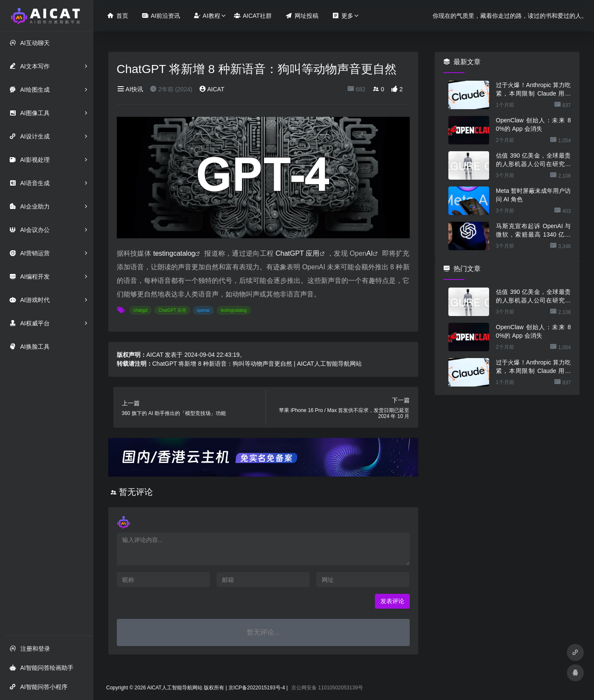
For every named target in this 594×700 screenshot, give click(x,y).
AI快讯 (130, 89)
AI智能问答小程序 (38, 687)
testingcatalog (174, 253)
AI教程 (207, 16)
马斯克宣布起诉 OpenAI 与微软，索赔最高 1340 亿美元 (533, 231)
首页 (118, 16)
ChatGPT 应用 (298, 253)
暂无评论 (136, 492)
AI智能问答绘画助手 (41, 668)
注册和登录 (30, 648)
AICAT (212, 89)
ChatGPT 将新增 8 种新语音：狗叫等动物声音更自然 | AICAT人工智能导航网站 (257, 364)
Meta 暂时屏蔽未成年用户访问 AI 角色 (533, 195)
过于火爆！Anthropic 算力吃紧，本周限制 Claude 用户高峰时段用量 (533, 90)
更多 (343, 16)
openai (203, 310)
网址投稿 (302, 16)
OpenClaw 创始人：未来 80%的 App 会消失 (533, 124)
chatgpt (141, 310)
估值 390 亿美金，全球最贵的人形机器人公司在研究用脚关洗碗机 (533, 160)
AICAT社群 (253, 16)
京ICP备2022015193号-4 (257, 688)
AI (370, 253)
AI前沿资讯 (161, 16)
